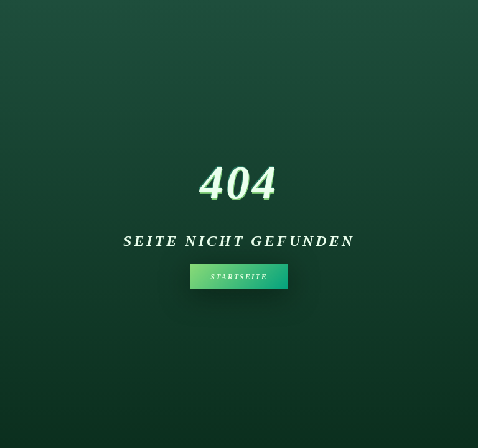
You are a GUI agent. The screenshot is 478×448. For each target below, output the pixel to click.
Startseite (239, 277)
